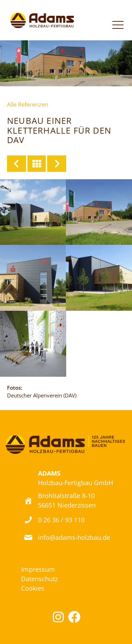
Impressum (38, 569)
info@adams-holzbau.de (74, 537)
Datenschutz (39, 579)
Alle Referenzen (28, 105)
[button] (58, 617)
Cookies (33, 588)
